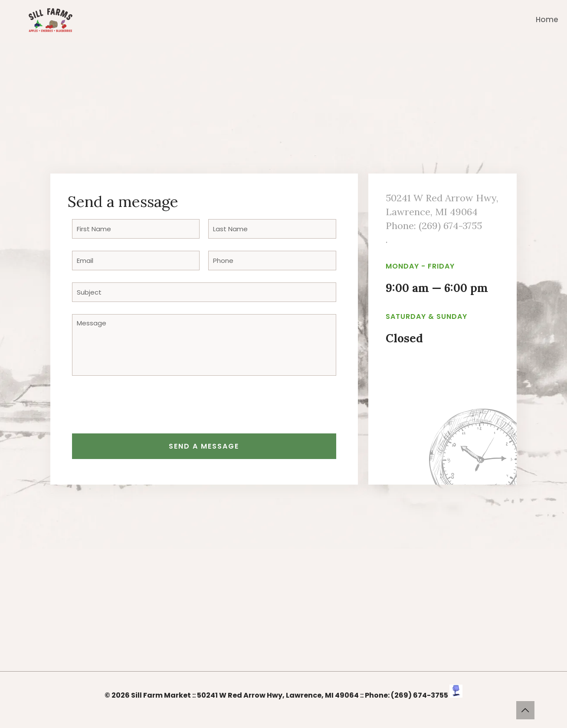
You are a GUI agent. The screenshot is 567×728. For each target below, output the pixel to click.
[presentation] (138, 408)
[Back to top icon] (525, 710)
